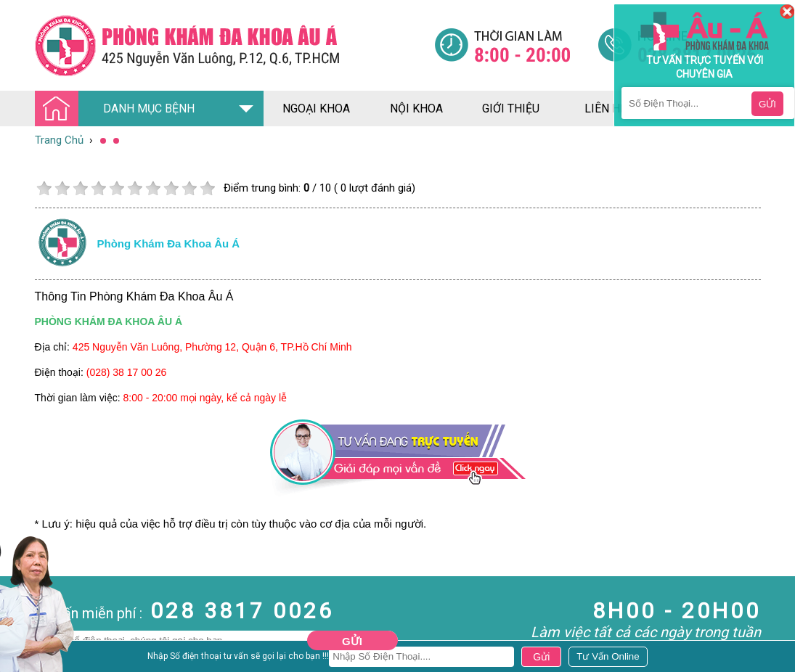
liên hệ (606, 108)
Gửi (352, 641)
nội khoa (416, 108)
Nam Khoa (25, 658)
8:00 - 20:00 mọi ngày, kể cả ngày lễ (205, 398)
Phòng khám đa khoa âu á (169, 243)
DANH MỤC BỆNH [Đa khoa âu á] (119, 109)
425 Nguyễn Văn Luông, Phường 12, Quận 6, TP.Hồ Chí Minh (212, 347)
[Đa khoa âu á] (235, 45)
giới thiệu (511, 108)
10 (207, 188)
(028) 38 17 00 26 (127, 372)
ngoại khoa (316, 108)
